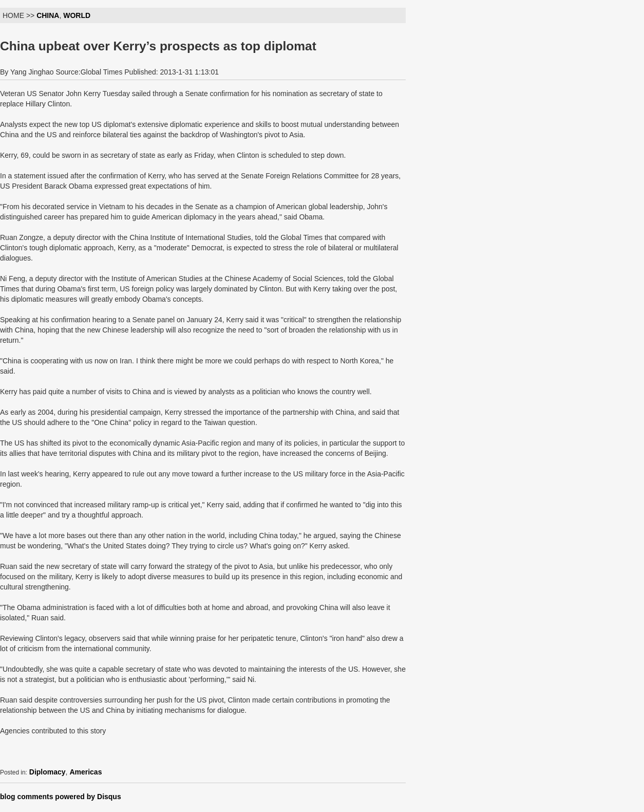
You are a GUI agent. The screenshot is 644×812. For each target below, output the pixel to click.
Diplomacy (48, 772)
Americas (86, 772)
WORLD (77, 15)
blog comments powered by (61, 797)
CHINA (48, 15)
